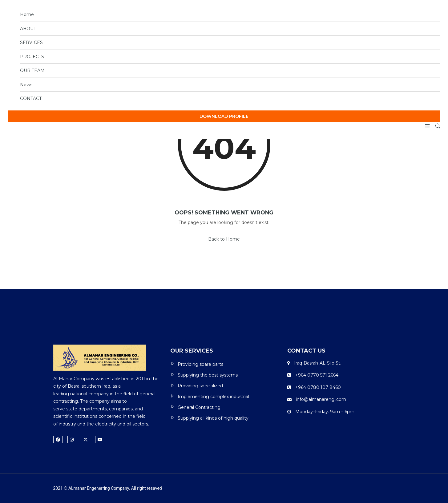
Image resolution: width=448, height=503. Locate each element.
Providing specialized (200, 386)
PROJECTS (32, 57)
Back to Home (224, 239)
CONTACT (31, 98)
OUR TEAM (32, 70)
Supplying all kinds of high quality (213, 418)
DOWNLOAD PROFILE (224, 116)
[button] (425, 127)
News (26, 85)
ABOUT (28, 29)
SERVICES (31, 42)
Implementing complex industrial (213, 397)
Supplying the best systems (208, 375)
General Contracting (199, 407)
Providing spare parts (200, 364)
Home (27, 14)
